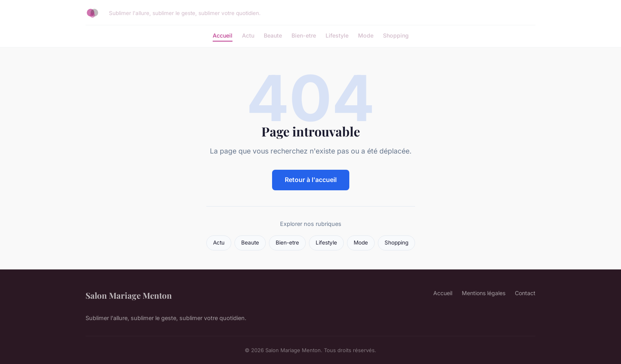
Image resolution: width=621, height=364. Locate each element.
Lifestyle (337, 35)
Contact (525, 293)
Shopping (396, 35)
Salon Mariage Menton (129, 295)
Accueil (223, 35)
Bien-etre (304, 35)
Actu (248, 35)
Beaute (273, 35)
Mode (366, 35)
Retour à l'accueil (311, 180)
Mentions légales (484, 293)
